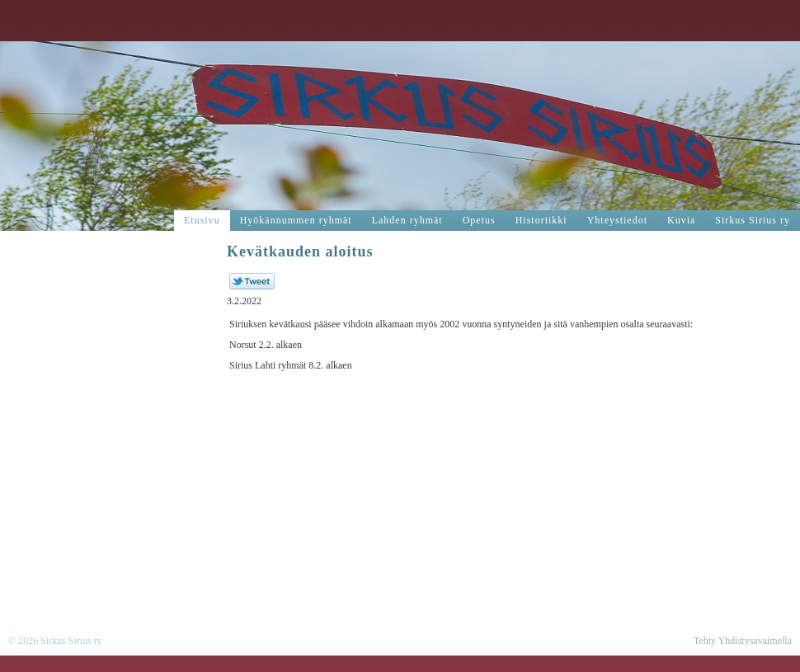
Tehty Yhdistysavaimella (743, 641)
